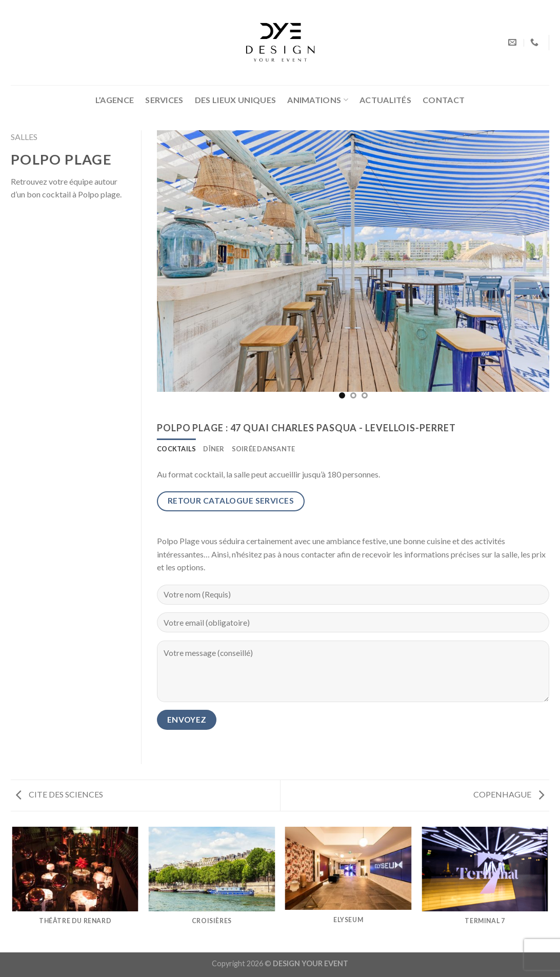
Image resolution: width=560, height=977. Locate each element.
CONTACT (444, 100)
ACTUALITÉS (385, 100)
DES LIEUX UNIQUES (235, 100)
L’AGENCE (115, 100)
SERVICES (164, 100)
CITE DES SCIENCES (59, 794)
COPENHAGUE (509, 794)
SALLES (24, 137)
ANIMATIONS (318, 100)
